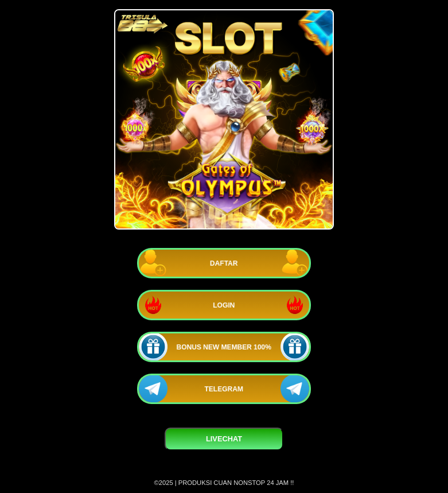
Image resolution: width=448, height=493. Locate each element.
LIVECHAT (224, 439)
